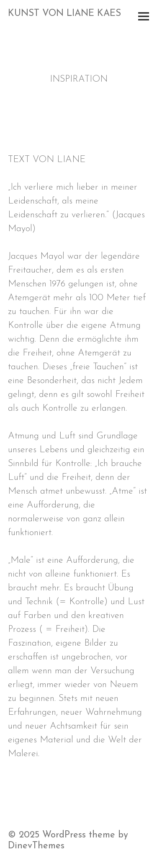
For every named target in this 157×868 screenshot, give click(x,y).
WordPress (64, 835)
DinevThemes (36, 846)
